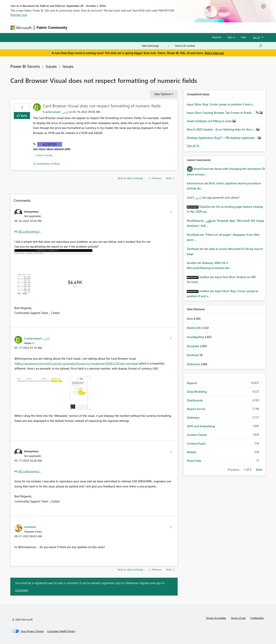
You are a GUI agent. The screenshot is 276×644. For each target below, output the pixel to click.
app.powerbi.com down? (223, 197)
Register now (19, 15)
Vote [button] (23, 115)
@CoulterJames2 (29, 231)
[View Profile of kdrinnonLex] (195, 183)
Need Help (194, 461)
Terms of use (238, 618)
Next (259, 470)
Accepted (50, 144)
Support (176, 28)
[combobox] (219, 46)
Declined (193, 355)
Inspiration (93, 28)
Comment (22, 590)
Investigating (196, 337)
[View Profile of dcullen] (192, 263)
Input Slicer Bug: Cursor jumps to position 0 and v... (221, 104)
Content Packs (196, 443)
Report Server (196, 409)
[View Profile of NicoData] (193, 235)
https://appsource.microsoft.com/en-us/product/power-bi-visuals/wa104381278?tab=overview (76, 363)
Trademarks (257, 618)
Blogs (144, 28)
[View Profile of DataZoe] (205, 207)
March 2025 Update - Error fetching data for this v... (221, 129)
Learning (159, 28)
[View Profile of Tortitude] (193, 249)
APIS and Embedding (201, 426)
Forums (76, 28)
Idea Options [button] (163, 94)
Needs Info (194, 328)
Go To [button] (257, 37)
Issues (51, 66)
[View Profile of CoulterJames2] (52, 112)
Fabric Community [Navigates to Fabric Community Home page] (52, 28)
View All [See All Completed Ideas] (193, 146)
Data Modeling (197, 392)
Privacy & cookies (216, 618)
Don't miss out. (215, 53)
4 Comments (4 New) (47, 164)
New (190, 319)
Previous (233, 470)
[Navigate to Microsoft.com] (21, 28)
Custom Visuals (44, 155)
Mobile (192, 452)
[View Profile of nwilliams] (30, 527)
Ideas (109, 28)
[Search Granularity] (156, 46)
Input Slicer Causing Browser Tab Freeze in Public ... (221, 113)
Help (244, 37)
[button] (171, 212)
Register (217, 37)
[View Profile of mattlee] (204, 277)
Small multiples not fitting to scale (210, 121)
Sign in (231, 37)
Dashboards (195, 400)
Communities (127, 28)
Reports (192, 383)
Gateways (193, 417)
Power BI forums (25, 66)
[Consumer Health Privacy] (61, 631)
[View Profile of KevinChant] (201, 169)
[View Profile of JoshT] (190, 197)
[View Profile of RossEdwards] (195, 221)
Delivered (194, 364)
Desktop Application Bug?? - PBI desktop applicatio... (222, 138)
